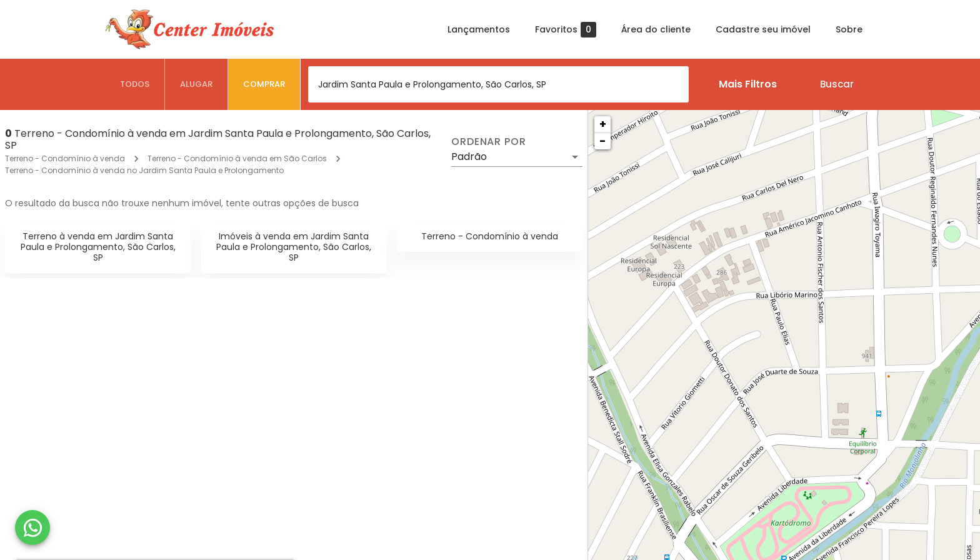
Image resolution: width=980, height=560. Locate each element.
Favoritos (566, 30)
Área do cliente (656, 29)
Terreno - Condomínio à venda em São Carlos (237, 158)
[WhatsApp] (32, 527)
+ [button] (603, 124)
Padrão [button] (469, 157)
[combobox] (498, 84)
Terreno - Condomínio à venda (65, 158)
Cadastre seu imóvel (763, 29)
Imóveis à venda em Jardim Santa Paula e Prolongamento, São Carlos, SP (294, 247)
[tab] (135, 84)
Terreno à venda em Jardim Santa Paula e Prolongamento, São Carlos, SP (98, 247)
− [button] (602, 141)
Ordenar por (489, 142)
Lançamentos (479, 29)
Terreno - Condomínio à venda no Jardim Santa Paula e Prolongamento (144, 170)
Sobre (849, 29)
